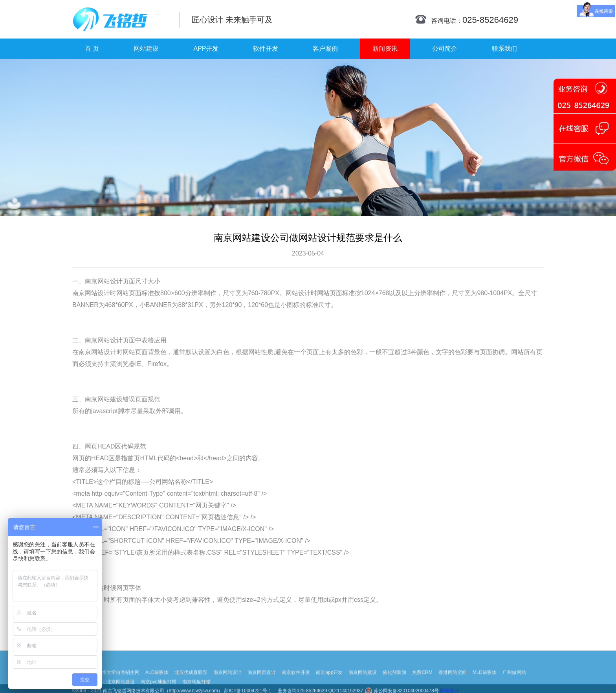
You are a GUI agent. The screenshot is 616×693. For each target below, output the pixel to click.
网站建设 (146, 49)
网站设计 (110, 281)
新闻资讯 (385, 49)
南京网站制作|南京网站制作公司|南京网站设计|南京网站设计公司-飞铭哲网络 (120, 19)
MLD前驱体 (485, 680)
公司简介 (445, 49)
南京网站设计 (227, 680)
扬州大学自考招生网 (118, 680)
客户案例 (325, 49)
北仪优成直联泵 (191, 680)
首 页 (92, 49)
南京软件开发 (296, 680)
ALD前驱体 (157, 680)
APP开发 (206, 49)
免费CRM (422, 680)
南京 (91, 281)
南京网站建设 (363, 680)
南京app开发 (329, 680)
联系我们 (504, 49)
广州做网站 (514, 680)
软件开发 (266, 49)
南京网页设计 (262, 680)
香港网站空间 (453, 680)
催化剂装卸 (394, 680)
